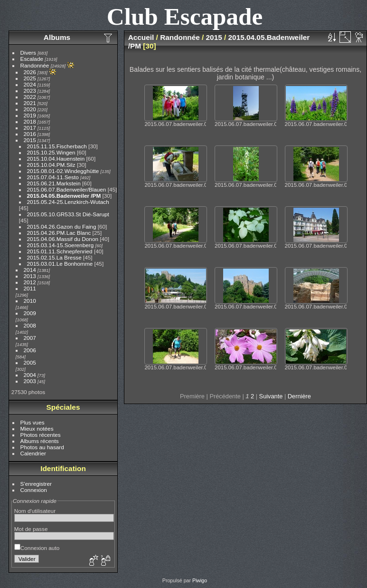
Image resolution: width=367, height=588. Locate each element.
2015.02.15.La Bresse (54, 257)
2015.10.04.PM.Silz (51, 165)
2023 (30, 91)
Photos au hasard (42, 447)
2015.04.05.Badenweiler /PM (64, 196)
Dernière (299, 396)
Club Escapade (185, 16)
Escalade (32, 59)
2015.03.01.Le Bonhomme (60, 264)
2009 (30, 313)
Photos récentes (41, 435)
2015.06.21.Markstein (54, 183)
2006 (30, 350)
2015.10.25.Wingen (51, 152)
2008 (30, 325)
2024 (30, 84)
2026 (30, 72)
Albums (57, 37)
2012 (30, 282)
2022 (30, 97)
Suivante (271, 396)
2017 (30, 128)
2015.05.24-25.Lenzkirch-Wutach (68, 202)
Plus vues (33, 422)
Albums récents (40, 441)
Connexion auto (37, 548)
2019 (30, 115)
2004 (30, 375)
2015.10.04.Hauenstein (56, 159)
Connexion (34, 490)
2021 (30, 103)
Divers (28, 53)
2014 (30, 270)
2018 (30, 121)
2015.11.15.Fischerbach (57, 146)
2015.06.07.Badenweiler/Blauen (67, 189)
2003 (30, 381)
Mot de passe (31, 529)
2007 (30, 338)
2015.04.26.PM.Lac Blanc (59, 233)
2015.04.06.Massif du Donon (63, 239)
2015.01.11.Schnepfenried (60, 251)
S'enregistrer (36, 484)
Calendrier (33, 453)
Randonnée (35, 65)
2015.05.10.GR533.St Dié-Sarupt (68, 214)
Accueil (141, 37)
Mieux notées (37, 429)
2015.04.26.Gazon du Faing (62, 227)
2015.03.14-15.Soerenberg (61, 245)
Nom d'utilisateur (35, 511)
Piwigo (200, 580)
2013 (30, 276)
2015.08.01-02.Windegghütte (63, 171)
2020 (30, 109)
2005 (30, 362)
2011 (30, 288)
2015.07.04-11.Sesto (53, 177)
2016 (30, 134)
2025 (30, 78)
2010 (30, 301)
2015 (30, 140)
